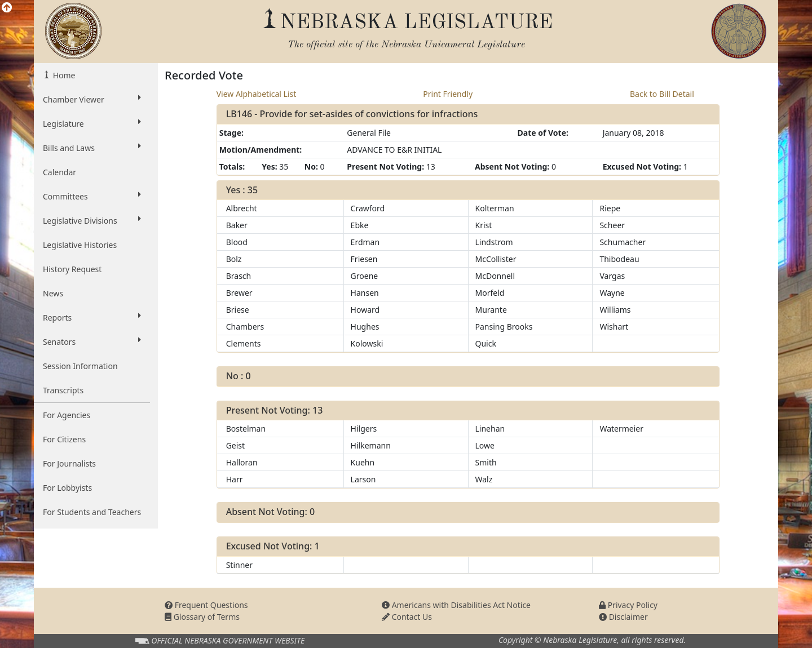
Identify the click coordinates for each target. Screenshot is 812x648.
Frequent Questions (206, 605)
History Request (72, 269)
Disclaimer (623, 617)
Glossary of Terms (202, 617)
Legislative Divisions (92, 220)
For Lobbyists (67, 488)
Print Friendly (448, 94)
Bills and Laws (92, 148)
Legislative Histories (80, 245)
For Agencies (67, 415)
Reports (92, 317)
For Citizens (64, 439)
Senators (92, 341)
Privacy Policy (628, 605)
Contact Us (407, 617)
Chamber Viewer (92, 99)
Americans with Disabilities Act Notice (456, 605)
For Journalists (69, 463)
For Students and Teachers (92, 512)
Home (63, 75)
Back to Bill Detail (662, 94)
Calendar (59, 172)
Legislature (92, 123)
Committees (92, 196)
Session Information (80, 366)
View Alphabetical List (257, 94)
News (53, 293)
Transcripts (63, 390)
